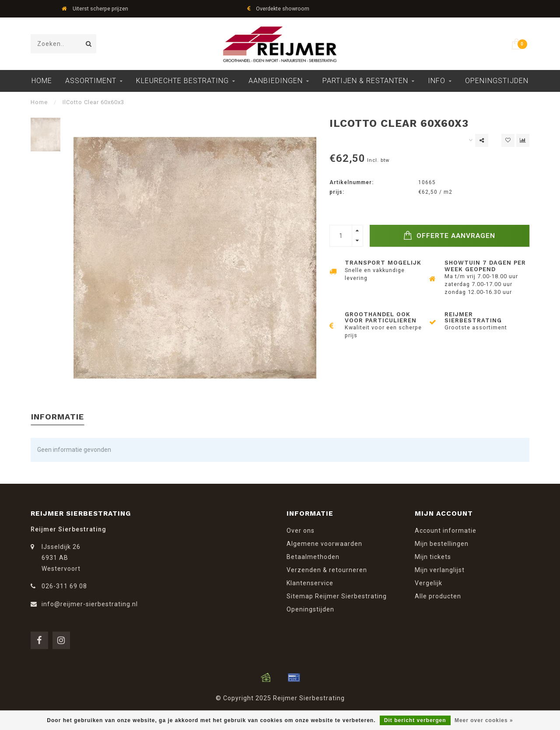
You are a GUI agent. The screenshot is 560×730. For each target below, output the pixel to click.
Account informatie (446, 531)
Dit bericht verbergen (415, 720)
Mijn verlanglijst (440, 570)
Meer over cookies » (484, 720)
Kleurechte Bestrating (182, 81)
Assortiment (91, 81)
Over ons (301, 531)
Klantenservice (310, 583)
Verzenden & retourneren (327, 570)
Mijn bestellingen (442, 544)
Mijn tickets (433, 557)
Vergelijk (429, 583)
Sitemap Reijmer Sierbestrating (337, 596)
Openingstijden (497, 81)
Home (42, 81)
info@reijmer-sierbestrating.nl (90, 604)
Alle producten (438, 596)
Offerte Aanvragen (449, 236)
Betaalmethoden (313, 557)
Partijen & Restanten (365, 81)
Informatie (58, 417)
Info (437, 81)
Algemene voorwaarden (324, 544)
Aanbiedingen (276, 81)
